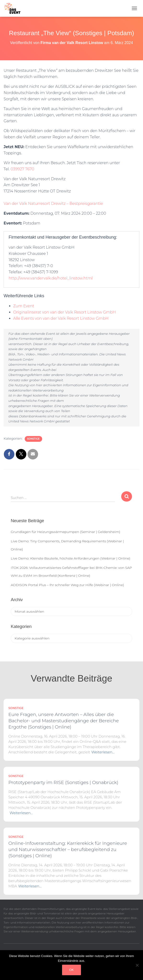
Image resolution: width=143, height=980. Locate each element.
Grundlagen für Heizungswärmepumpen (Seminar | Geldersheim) (66, 532)
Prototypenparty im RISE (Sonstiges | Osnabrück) (63, 782)
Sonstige (33, 439)
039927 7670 (22, 169)
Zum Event (24, 306)
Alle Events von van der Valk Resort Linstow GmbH (61, 318)
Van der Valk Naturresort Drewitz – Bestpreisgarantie (53, 204)
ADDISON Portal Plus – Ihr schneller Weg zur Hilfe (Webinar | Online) (67, 585)
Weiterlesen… (103, 752)
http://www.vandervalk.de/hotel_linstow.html (51, 278)
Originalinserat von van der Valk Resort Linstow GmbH (64, 312)
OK (71, 970)
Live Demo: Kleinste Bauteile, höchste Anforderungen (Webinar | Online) (71, 558)
